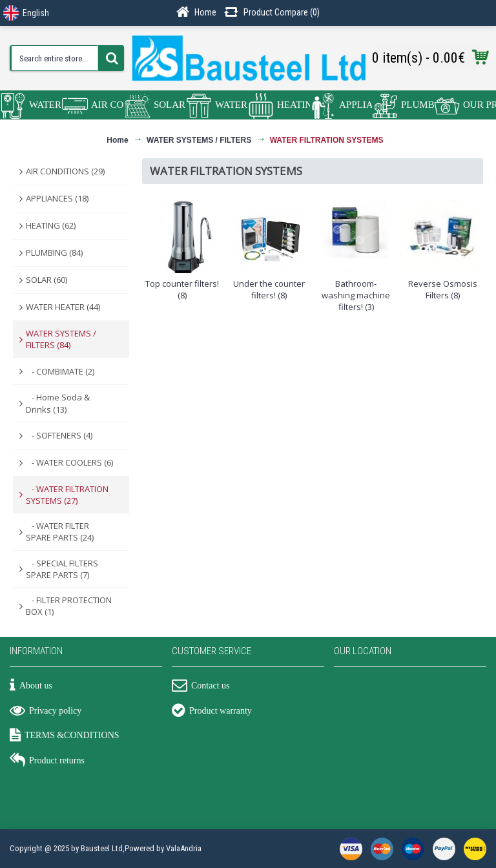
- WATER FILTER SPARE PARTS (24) (60, 532)
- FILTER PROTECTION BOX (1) (69, 606)
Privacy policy (46, 712)
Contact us (201, 687)
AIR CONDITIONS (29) (65, 171)
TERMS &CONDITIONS (65, 736)
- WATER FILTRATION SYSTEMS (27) (67, 495)
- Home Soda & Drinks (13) (58, 403)
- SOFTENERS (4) (59, 435)
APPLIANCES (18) (57, 198)
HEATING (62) (51, 225)
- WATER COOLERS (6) (69, 462)
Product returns (47, 761)
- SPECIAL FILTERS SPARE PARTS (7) (62, 569)
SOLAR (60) (46, 280)
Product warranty (212, 712)
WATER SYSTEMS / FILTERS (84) (61, 339)
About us (31, 687)
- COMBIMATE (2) (60, 371)
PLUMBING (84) (54, 253)
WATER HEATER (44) (63, 307)
